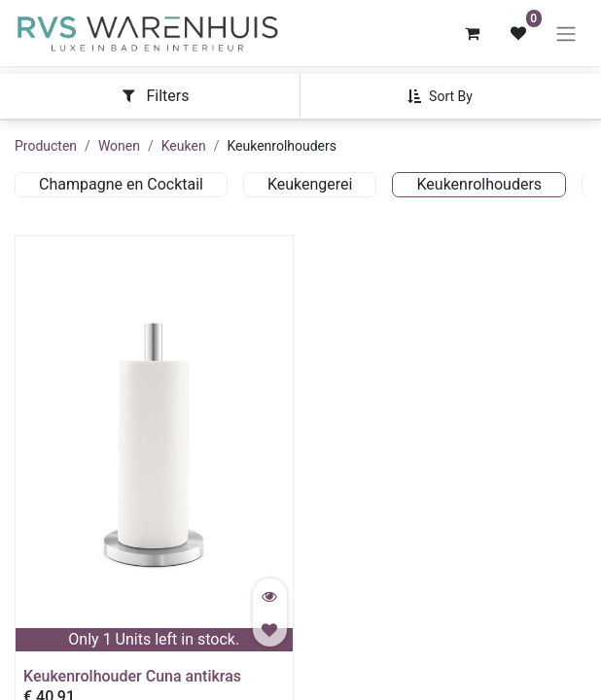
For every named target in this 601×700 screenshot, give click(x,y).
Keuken (184, 146)
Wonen (119, 146)
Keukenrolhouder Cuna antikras (132, 676)
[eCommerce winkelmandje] (472, 33)
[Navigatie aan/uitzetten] (566, 34)
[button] (447, 96)
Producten (46, 146)
